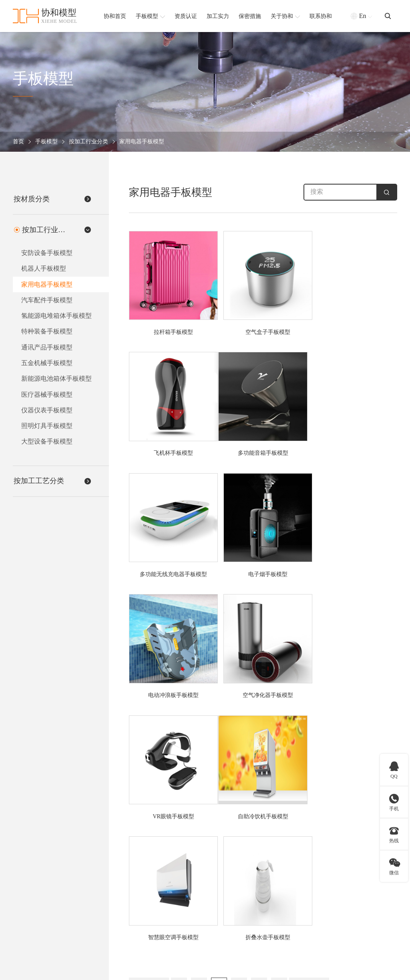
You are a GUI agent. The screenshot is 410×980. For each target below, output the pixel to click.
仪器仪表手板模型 (46, 413)
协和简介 (357, 844)
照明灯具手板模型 (46, 429)
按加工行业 (150, 844)
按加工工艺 (274, 844)
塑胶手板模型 (213, 917)
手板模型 (46, 142)
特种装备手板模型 (46, 333)
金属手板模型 (213, 885)
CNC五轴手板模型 (278, 885)
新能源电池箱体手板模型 (56, 381)
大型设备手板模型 (46, 445)
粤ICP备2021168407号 (371, 970)
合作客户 (354, 906)
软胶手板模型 (213, 906)
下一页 (309, 731)
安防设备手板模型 (46, 253)
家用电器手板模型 (142, 142)
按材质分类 (215, 844)
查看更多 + (145, 928)
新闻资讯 (354, 917)
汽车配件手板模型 (46, 301)
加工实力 (354, 885)
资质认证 (354, 874)
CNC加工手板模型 (278, 874)
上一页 (149, 731)
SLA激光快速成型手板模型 (289, 895)
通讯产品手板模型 (46, 349)
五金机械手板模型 (46, 365)
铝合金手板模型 (216, 895)
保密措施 (354, 895)
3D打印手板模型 (276, 863)
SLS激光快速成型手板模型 (289, 906)
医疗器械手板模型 (46, 397)
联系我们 (354, 928)
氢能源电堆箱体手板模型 (56, 317)
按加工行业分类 (88, 142)
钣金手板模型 (273, 917)
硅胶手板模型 (213, 874)
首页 (18, 142)
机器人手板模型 (43, 269)
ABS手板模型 (213, 863)
